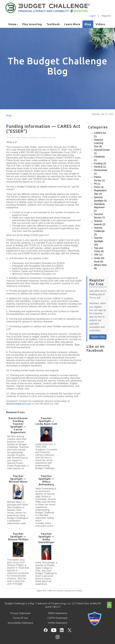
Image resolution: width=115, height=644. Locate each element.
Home (13, 24)
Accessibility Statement (20, 623)
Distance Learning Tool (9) (99, 143)
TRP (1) (98, 255)
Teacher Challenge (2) (99, 231)
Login (92, 16)
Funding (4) (100, 163)
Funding (43, 137)
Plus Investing (32, 24)
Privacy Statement (20, 613)
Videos (100, 24)
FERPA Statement (58, 613)
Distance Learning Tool (30, 137)
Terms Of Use (20, 618)
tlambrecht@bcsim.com (19, 404)
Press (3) (99, 187)
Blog (88, 24)
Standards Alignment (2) (99, 207)
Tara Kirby (52, 137)
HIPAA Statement (58, 623)
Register (106, 16)
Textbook (53, 24)
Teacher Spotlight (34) (99, 241)
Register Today (98, 337)
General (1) (100, 167)
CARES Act (51, 591)
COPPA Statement (57, 618)
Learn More (72, 24)
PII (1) (97, 184)
